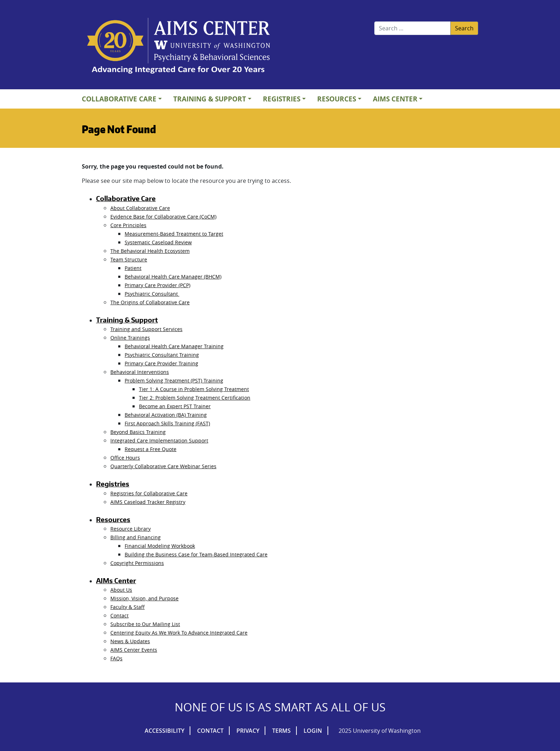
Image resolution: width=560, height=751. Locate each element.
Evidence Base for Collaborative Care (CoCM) (163, 217)
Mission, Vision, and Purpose (144, 598)
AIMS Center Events (134, 650)
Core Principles (128, 225)
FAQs (116, 658)
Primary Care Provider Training (161, 363)
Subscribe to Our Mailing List (145, 624)
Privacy (248, 731)
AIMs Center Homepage (179, 46)
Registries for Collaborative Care (149, 493)
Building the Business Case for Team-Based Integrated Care (196, 554)
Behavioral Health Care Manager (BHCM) (173, 277)
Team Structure (129, 259)
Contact (119, 615)
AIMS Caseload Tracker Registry (148, 502)
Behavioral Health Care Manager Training (174, 346)
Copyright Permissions (137, 563)
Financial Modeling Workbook (160, 546)
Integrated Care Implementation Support (159, 440)
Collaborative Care (119, 99)
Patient (133, 268)
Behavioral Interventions (140, 372)
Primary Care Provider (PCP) (157, 285)
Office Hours (125, 458)
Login (313, 731)
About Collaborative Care (140, 208)
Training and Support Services (146, 329)
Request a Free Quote (151, 449)
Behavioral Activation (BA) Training (166, 415)
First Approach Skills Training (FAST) (167, 423)
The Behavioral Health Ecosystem (150, 251)
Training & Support (210, 99)
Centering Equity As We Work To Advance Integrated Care (179, 633)
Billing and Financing (136, 537)
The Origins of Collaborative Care (150, 302)
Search (464, 28)
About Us (121, 590)
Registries (282, 99)
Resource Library (131, 529)
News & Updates (130, 641)
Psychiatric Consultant (152, 294)
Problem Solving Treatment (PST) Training (174, 380)
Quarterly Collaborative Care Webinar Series (163, 466)
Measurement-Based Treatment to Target (174, 234)
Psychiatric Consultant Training (162, 355)
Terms (281, 731)
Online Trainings (130, 338)
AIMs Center (395, 99)
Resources (337, 99)
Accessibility (164, 731)
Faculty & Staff (127, 607)
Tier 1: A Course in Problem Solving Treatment (194, 389)
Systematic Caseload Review (158, 242)
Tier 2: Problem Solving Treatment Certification (195, 398)
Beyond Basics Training (138, 432)
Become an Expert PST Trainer (175, 406)
